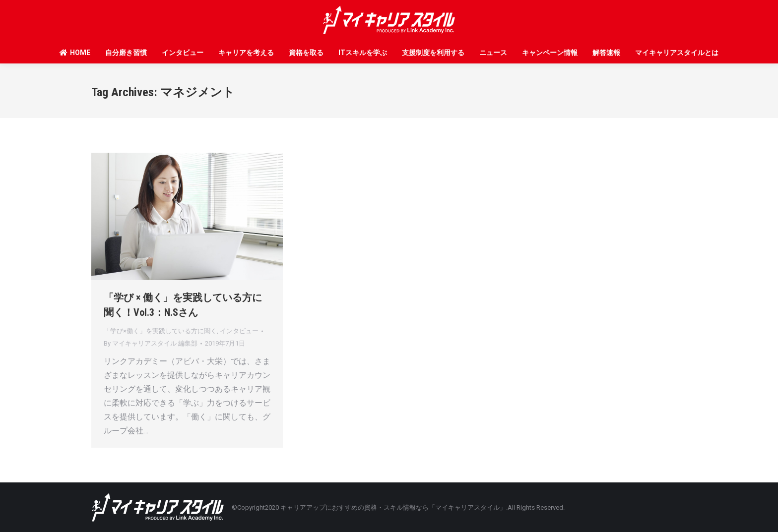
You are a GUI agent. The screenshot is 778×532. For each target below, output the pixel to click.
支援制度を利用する (433, 53)
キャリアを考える (246, 53)
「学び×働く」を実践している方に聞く (160, 331)
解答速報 (606, 53)
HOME (75, 53)
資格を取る (306, 53)
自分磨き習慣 (126, 53)
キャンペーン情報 (550, 53)
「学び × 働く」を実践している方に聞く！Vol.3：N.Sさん (183, 305)
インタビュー (183, 53)
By (151, 343)
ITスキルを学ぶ (363, 53)
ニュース (493, 53)
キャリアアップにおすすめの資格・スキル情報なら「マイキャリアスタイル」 (393, 507)
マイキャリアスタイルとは (677, 53)
